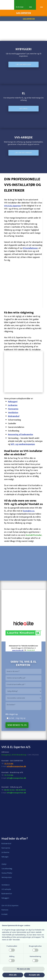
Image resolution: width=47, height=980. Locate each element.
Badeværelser (7, 894)
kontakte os (29, 511)
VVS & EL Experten (12, 206)
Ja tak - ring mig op (17, 718)
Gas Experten (29, 19)
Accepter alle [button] (34, 975)
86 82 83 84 (21, 790)
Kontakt (5, 914)
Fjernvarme (13, 409)
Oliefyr (4, 864)
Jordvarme (13, 405)
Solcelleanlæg (7, 869)
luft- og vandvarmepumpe (23, 444)
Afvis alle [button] (13, 975)
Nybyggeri (13, 402)
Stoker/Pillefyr (7, 873)
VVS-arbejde (6, 889)
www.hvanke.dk (18, 650)
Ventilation (13, 413)
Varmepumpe (7, 877)
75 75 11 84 (9, 764)
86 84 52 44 (9, 790)
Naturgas (5, 857)
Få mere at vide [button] (24, 969)
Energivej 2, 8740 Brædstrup (14, 755)
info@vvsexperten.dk (16, 766)
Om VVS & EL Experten (10, 906)
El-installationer (30, 248)
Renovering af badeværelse (21, 435)
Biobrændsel (14, 416)
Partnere (5, 910)
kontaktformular (34, 535)
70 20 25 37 (31, 650)
